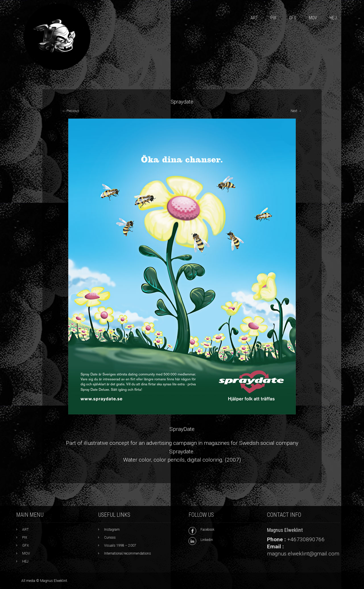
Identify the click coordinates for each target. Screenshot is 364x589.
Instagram (112, 530)
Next (296, 111)
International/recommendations (128, 553)
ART (254, 18)
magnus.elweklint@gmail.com (303, 554)
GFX (293, 18)
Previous (71, 111)
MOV (313, 18)
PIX (273, 18)
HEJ (333, 18)
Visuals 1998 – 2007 (120, 545)
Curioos (110, 538)
